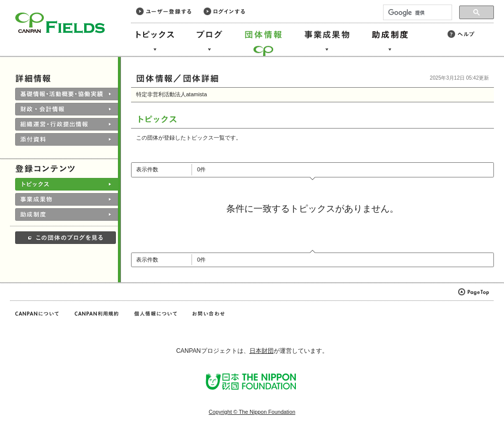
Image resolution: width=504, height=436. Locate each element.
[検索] (417, 13)
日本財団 (262, 351)
